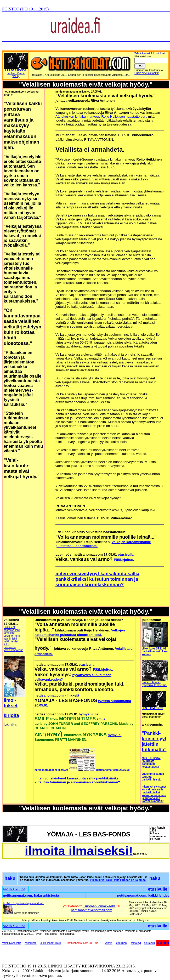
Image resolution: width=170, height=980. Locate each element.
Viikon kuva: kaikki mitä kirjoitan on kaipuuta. (118, 880)
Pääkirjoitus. (124, 560)
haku (10, 878)
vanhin (108, 943)
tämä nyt (136, 943)
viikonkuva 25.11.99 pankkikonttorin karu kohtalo (155, 651)
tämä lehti (9, 633)
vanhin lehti (10, 639)
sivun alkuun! (14, 889)
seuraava (149, 943)
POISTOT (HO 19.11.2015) (25, 9)
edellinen (121, 943)
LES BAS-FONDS (152, 708)
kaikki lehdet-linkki (50, 943)
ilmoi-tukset (11, 703)
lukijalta (10, 724)
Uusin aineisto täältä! (147, 73)
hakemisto (10, 647)
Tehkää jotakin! (144, 53)
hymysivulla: (89, 714)
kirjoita (11, 715)
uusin (163, 943)
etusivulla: (126, 554)
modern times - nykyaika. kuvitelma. (154, 684)
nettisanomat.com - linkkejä (57, 695)
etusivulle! (158, 889)
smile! (101, 719)
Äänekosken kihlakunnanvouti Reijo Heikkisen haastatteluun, (101, 116)
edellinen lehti (12, 636)
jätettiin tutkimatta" (154, 747)
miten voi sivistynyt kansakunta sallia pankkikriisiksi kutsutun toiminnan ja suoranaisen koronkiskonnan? (97, 579)
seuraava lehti (12, 630)
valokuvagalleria (12, 943)
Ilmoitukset (159, 53)
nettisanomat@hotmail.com (92, 910)
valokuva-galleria (13, 650)
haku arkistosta (46, 895)
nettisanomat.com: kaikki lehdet (143, 895)
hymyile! (115, 735)
